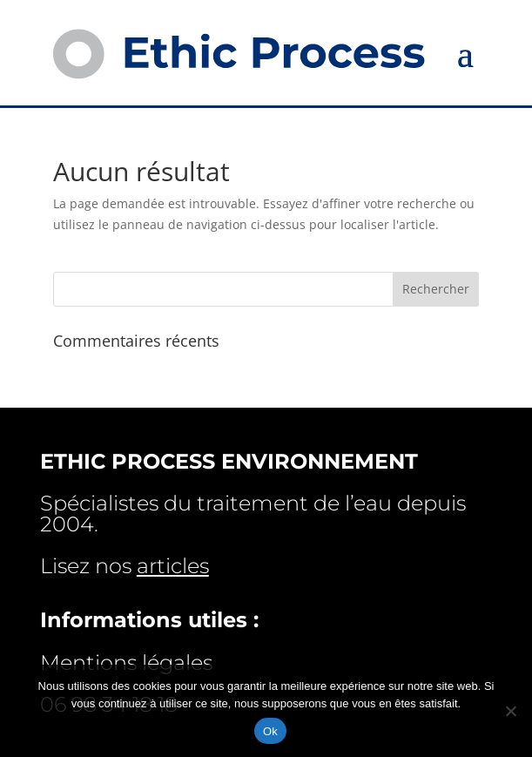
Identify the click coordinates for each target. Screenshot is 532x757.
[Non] (510, 711)
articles (173, 565)
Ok (270, 731)
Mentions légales (126, 662)
